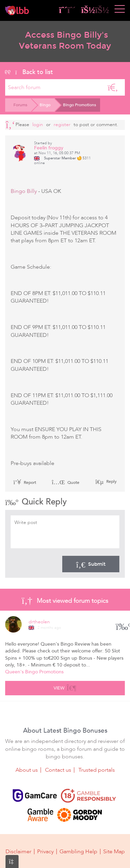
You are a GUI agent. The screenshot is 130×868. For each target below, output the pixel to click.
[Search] (113, 87)
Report (25, 482)
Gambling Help (78, 852)
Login (38, 125)
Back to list (29, 72)
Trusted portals (97, 770)
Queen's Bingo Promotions (34, 672)
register (62, 125)
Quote (66, 482)
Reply (111, 481)
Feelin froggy (49, 148)
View (65, 687)
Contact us (58, 770)
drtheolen (39, 622)
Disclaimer (18, 852)
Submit (91, 564)
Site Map (114, 852)
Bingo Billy (24, 191)
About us (27, 770)
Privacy (45, 852)
